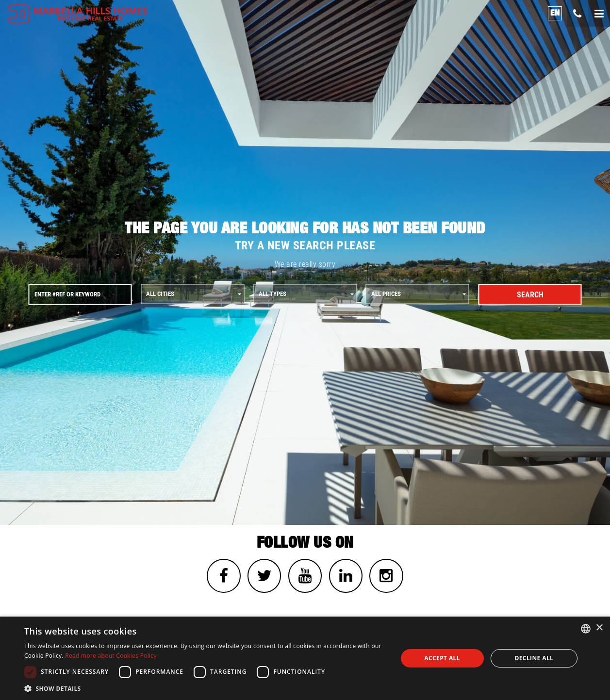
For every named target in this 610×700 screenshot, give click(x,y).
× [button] (599, 628)
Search (530, 294)
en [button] (555, 13)
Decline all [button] (534, 658)
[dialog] (305, 658)
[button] (205, 688)
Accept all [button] (442, 658)
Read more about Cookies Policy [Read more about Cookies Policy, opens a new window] (111, 656)
